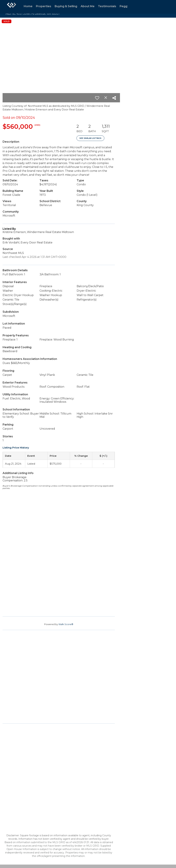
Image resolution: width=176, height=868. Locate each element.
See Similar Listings (90, 138)
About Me (88, 6)
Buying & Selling (66, 6)
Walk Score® (66, 624)
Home (28, 6)
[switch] (97, 98)
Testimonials (107, 6)
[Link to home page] (12, 7)
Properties (44, 6)
